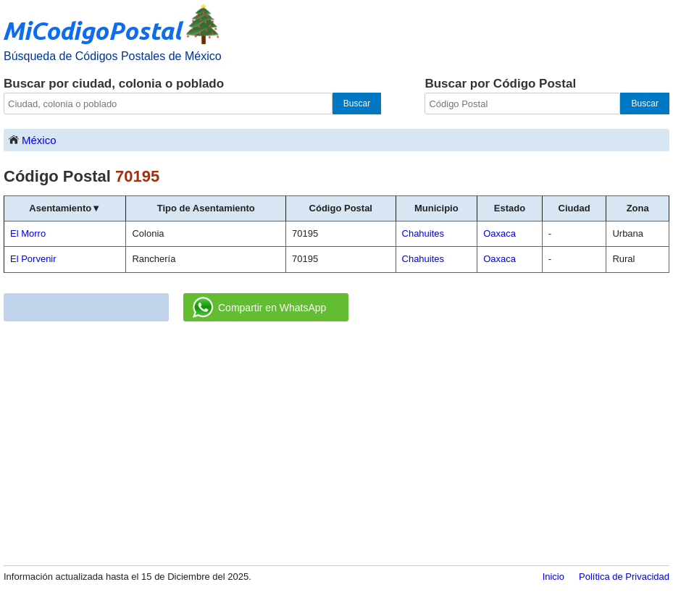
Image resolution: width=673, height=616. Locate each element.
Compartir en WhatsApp (259, 308)
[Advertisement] (336, 444)
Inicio (553, 577)
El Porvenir (33, 259)
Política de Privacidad (624, 577)
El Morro (28, 233)
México (32, 139)
